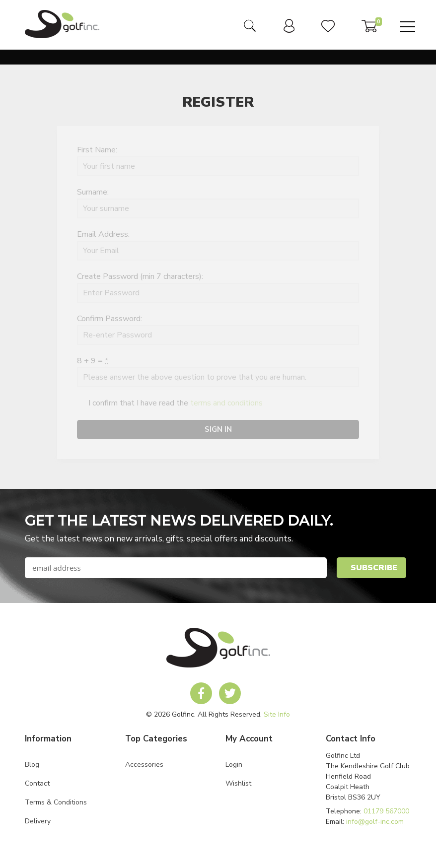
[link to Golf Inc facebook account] (201, 693)
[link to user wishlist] (328, 30)
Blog (32, 765)
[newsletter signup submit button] (371, 568)
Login (234, 765)
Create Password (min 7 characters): (140, 276)
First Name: (97, 150)
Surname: (93, 192)
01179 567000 (386, 811)
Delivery (38, 821)
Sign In (218, 429)
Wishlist (238, 783)
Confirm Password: (109, 319)
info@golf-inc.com (375, 822)
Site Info (277, 714)
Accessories (144, 765)
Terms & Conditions (56, 802)
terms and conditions (226, 403)
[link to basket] (369, 30)
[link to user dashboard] (289, 30)
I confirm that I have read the (170, 403)
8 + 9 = (93, 361)
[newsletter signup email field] (176, 568)
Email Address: (103, 234)
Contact (37, 783)
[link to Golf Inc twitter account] (230, 693)
